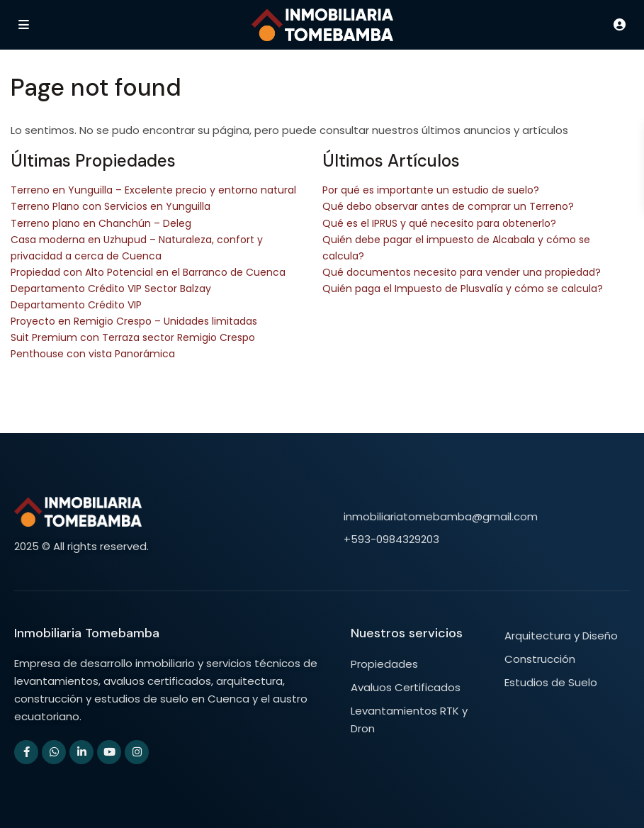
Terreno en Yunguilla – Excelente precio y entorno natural (153, 190)
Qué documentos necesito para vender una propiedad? (462, 272)
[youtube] (109, 752)
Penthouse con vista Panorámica (93, 354)
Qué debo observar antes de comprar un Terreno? (448, 206)
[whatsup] (54, 752)
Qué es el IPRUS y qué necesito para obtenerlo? (439, 223)
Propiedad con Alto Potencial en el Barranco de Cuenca (148, 272)
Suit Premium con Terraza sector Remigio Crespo (133, 337)
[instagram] (137, 752)
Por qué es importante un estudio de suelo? (431, 190)
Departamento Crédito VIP (76, 305)
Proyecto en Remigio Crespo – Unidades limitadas (134, 321)
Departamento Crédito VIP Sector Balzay (111, 289)
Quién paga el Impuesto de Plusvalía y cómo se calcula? (463, 289)
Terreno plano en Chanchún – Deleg (101, 223)
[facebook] (26, 752)
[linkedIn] (81, 752)
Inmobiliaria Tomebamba (87, 633)
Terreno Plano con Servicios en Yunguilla (111, 206)
